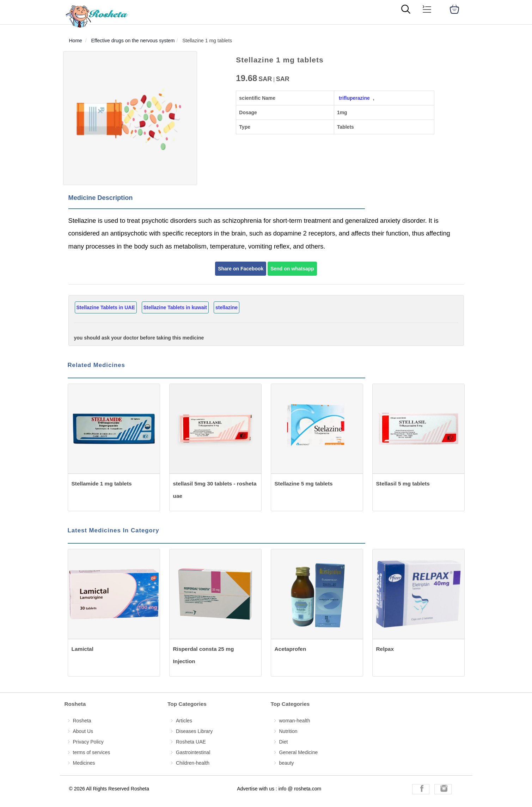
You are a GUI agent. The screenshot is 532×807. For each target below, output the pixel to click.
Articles (184, 721)
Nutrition (288, 731)
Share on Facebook (241, 269)
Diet (284, 742)
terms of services (92, 752)
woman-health (295, 721)
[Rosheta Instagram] (443, 789)
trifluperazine (354, 98)
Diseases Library (194, 731)
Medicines (84, 763)
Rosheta (82, 721)
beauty (287, 763)
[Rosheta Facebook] (421, 789)
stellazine (227, 307)
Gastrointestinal (193, 752)
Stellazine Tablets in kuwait (175, 307)
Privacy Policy (88, 742)
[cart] (454, 9)
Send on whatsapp (292, 269)
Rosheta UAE (191, 742)
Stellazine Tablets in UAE (106, 307)
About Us (83, 731)
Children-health (193, 763)
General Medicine (299, 752)
